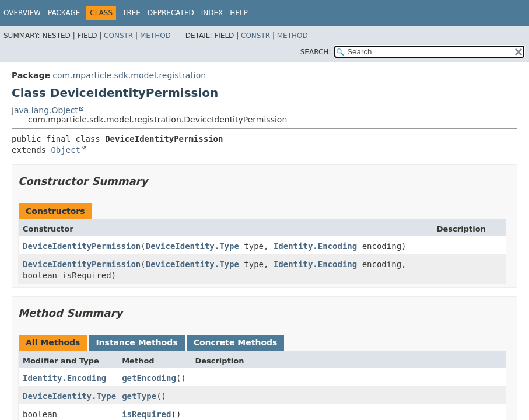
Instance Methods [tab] (136, 342)
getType (139, 396)
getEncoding (149, 378)
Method (155, 36)
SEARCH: (316, 52)
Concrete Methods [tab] (236, 342)
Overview (22, 13)
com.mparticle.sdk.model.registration (129, 75)
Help (239, 13)
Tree (132, 13)
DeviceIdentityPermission (82, 246)
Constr (118, 36)
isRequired (146, 414)
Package (64, 13)
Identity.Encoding (315, 246)
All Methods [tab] (53, 342)
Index (212, 13)
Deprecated (171, 13)
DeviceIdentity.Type (192, 246)
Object (66, 150)
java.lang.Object (45, 110)
